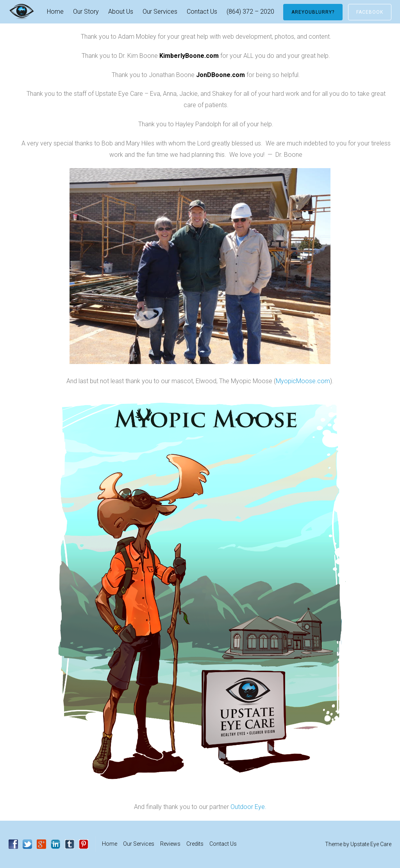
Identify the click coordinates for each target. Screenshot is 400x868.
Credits (195, 844)
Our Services (160, 12)
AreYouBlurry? (313, 12)
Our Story (86, 12)
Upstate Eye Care (371, 844)
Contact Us (202, 12)
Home (55, 12)
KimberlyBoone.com (189, 56)
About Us (121, 12)
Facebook (370, 12)
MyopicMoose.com (303, 381)
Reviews (170, 844)
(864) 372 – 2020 (250, 12)
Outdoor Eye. (248, 807)
